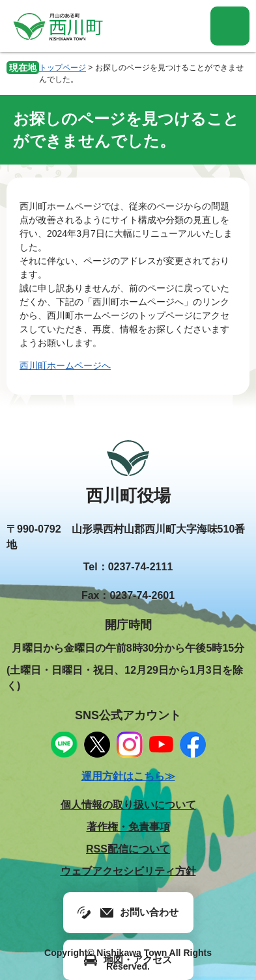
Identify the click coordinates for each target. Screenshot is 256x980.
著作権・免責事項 (128, 827)
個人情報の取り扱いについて (128, 805)
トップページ (63, 68)
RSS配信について (128, 849)
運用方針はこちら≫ (128, 776)
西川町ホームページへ (65, 365)
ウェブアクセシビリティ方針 (128, 871)
